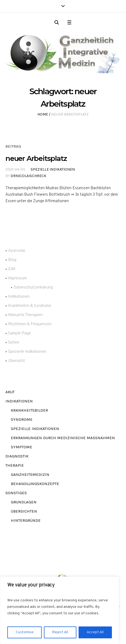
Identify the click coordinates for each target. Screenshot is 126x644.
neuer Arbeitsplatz (36, 158)
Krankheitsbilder (29, 410)
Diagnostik (17, 456)
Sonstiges (16, 493)
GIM (12, 269)
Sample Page (20, 333)
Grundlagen (24, 502)
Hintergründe (26, 520)
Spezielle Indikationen (53, 169)
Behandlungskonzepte (35, 484)
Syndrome (22, 419)
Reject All (60, 632)
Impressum (17, 278)
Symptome (22, 447)
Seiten (14, 343)
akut (10, 392)
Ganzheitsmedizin (30, 474)
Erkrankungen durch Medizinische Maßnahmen (63, 438)
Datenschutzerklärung (33, 288)
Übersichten (24, 511)
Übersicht (17, 361)
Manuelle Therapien (25, 315)
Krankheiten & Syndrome (30, 306)
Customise (25, 632)
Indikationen (19, 297)
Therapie (15, 465)
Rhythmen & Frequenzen (30, 324)
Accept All (95, 632)
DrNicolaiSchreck (28, 176)
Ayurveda (17, 251)
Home (43, 114)
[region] (60, 610)
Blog (12, 260)
